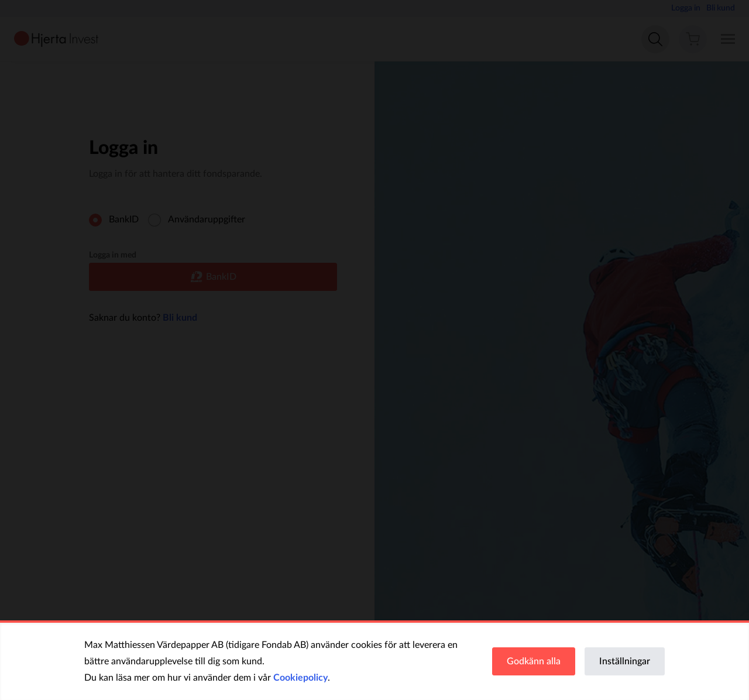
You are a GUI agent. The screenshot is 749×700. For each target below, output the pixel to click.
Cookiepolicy (300, 678)
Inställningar (625, 661)
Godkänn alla (534, 661)
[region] (374, 661)
